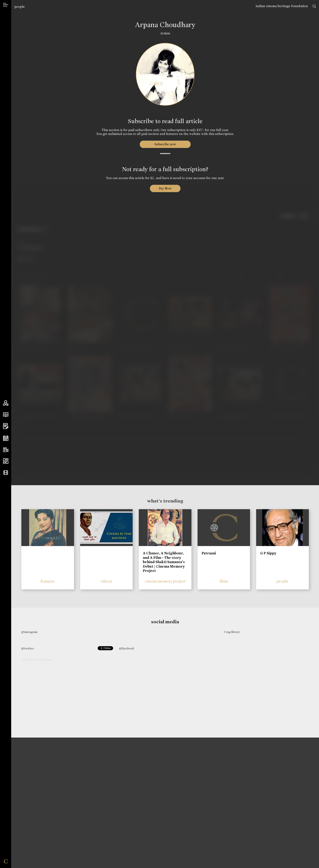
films (224, 581)
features (48, 581)
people (20, 7)
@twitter (28, 648)
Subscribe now (165, 144)
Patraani (209, 553)
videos (106, 581)
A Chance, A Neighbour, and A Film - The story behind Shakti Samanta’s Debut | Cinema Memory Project (164, 562)
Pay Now (165, 188)
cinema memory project (165, 581)
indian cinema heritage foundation (282, 6)
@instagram (29, 632)
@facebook (127, 648)
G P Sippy (268, 553)
